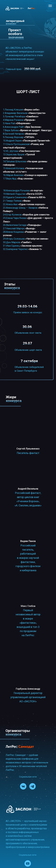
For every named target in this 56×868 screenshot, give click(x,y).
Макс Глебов (28, 606)
